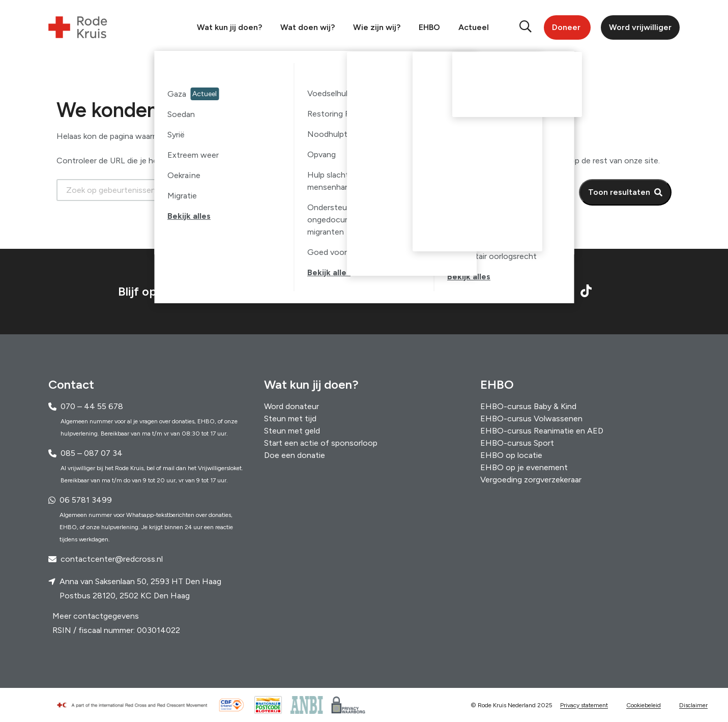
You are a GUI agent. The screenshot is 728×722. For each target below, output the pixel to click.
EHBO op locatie (511, 455)
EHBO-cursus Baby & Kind (528, 406)
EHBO (429, 27)
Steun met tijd (290, 418)
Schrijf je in (438, 291)
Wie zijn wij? (377, 27)
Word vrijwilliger (640, 27)
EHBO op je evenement (524, 467)
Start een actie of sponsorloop (321, 443)
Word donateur (292, 406)
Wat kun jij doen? (229, 27)
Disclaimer (693, 705)
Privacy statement (584, 705)
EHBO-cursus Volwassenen (531, 418)
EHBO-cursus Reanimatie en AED (542, 431)
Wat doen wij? (308, 27)
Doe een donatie (295, 455)
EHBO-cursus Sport (517, 443)
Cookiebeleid (644, 705)
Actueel (474, 27)
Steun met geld (292, 431)
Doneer (566, 27)
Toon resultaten (619, 192)
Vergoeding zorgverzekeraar (531, 480)
